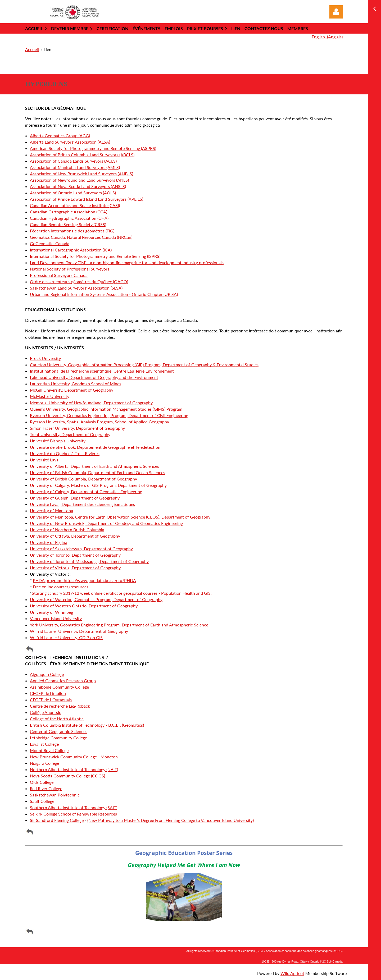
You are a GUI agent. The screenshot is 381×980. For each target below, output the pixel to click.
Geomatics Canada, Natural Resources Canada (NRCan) (81, 237)
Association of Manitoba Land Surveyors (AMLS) (75, 167)
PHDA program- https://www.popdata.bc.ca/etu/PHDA (84, 580)
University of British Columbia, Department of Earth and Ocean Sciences (97, 472)
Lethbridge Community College (58, 738)
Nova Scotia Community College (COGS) (67, 776)
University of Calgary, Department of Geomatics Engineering (86, 491)
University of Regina (49, 542)
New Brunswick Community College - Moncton (74, 757)
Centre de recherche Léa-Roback (60, 706)
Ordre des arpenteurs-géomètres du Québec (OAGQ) (79, 281)
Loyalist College (44, 744)
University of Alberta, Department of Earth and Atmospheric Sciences (94, 466)
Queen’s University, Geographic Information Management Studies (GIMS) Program (106, 409)
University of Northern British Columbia (67, 530)
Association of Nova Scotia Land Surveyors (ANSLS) (78, 186)
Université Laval (45, 460)
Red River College (46, 788)
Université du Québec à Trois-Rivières (65, 453)
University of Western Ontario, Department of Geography (84, 606)
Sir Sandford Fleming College (57, 820)
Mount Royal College (49, 750)
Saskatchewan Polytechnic (55, 795)
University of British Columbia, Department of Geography (83, 479)
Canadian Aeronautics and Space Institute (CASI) (75, 205)
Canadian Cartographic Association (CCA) (69, 212)
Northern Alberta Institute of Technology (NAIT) (74, 769)
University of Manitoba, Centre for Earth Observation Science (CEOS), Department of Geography (120, 517)
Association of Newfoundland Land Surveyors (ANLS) (79, 180)
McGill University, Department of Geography (72, 390)
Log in (336, 12)
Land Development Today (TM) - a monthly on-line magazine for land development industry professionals (127, 262)
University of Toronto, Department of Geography (75, 555)
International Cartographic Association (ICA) (71, 250)
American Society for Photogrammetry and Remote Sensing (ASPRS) (93, 148)
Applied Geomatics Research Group (63, 681)
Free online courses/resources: (61, 587)
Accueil (32, 49)
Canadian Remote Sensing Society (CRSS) (68, 224)
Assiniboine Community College (59, 687)
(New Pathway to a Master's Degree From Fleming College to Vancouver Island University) (171, 820)
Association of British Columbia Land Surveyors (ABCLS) (82, 155)
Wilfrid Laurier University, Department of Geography (79, 631)
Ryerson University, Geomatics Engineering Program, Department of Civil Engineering (109, 415)
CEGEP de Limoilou (48, 693)
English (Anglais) (327, 37)
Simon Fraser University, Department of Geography (77, 428)
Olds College (42, 782)
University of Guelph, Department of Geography (75, 498)
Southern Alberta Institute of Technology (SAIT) (74, 807)
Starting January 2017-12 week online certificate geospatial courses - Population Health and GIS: (122, 593)
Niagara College (44, 763)
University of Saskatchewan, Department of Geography (81, 549)
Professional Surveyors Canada (59, 275)
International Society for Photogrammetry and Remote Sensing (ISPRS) (95, 256)
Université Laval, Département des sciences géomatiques (82, 504)
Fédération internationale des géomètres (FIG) (72, 231)
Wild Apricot (292, 973)
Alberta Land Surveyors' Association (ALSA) (70, 142)
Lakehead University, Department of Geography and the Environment (94, 377)
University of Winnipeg (51, 612)
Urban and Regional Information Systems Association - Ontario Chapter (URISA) (104, 294)
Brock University (45, 358)
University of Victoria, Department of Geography (75, 568)
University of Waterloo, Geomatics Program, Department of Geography (96, 599)
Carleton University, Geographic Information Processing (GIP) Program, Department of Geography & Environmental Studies (144, 365)
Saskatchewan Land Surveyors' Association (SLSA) (76, 288)
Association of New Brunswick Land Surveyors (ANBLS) (81, 174)
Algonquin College (47, 674)
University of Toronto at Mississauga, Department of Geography (89, 561)
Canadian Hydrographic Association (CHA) (69, 218)
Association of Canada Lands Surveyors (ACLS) (73, 161)
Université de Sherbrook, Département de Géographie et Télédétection (95, 447)
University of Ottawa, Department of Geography (75, 536)
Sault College (42, 801)
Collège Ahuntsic (46, 712)
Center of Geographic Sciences (59, 731)
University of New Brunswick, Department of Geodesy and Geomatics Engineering (106, 523)
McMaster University (50, 396)
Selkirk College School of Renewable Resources (73, 814)
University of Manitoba (51, 510)
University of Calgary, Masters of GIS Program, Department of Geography (98, 485)
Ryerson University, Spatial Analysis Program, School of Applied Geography (99, 422)
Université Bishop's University (58, 441)
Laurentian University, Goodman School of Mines (76, 384)
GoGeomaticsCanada (50, 243)
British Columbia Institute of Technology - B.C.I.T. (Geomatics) (87, 725)
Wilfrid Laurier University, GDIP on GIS (66, 637)
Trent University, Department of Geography (70, 434)
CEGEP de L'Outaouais (51, 700)
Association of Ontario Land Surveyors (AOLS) (73, 193)
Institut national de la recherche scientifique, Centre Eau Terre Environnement (102, 371)
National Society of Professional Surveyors (70, 269)
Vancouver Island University (56, 618)
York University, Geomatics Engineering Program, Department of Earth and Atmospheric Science (119, 625)
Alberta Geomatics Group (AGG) (60, 136)
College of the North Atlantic (57, 719)
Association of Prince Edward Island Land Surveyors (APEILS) (87, 199)
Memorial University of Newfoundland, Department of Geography (91, 403)
